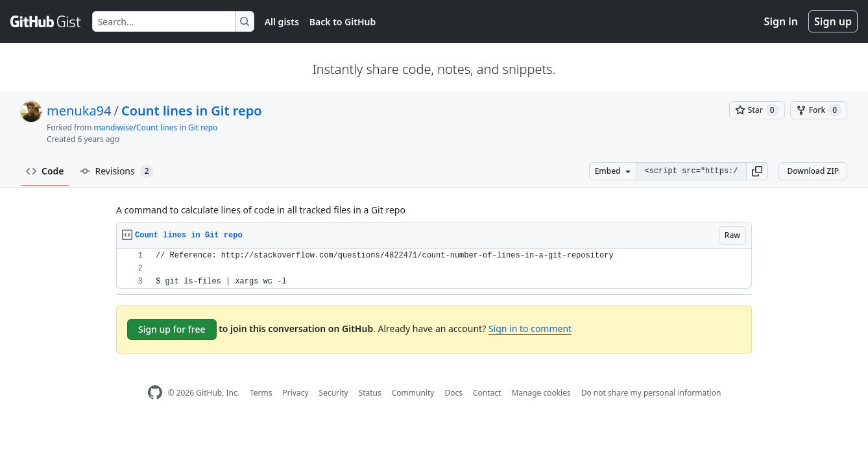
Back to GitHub (343, 22)
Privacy (296, 393)
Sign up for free (172, 329)
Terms (261, 393)
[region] (434, 269)
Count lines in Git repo (192, 111)
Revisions (117, 171)
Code (45, 171)
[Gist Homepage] (46, 21)
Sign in (781, 21)
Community (413, 393)
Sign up (833, 21)
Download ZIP (813, 171)
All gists (282, 22)
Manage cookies (541, 393)
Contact (487, 393)
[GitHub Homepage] (155, 393)
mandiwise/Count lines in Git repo (156, 127)
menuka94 (79, 111)
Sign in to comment (530, 329)
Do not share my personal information (651, 393)
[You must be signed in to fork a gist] (819, 110)
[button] (757, 171)
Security (334, 393)
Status (370, 393)
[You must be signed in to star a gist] (757, 110)
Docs (453, 393)
